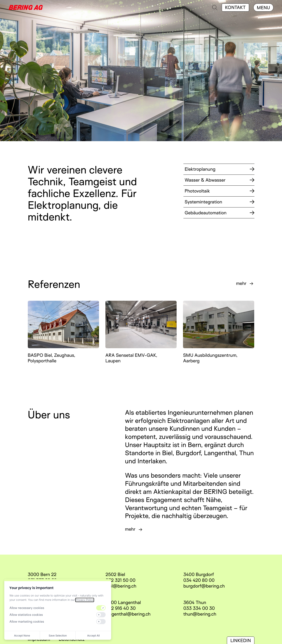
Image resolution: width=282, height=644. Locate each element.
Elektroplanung (220, 169)
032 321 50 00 (121, 580)
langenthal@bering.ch (128, 614)
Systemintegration (220, 202)
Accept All (94, 636)
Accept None (22, 636)
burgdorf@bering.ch (204, 586)
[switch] (101, 608)
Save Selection (58, 636)
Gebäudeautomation (220, 213)
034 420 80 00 (199, 580)
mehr (241, 283)
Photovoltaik (220, 191)
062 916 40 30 (121, 608)
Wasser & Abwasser (220, 180)
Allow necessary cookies (27, 608)
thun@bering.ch (200, 614)
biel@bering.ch (121, 586)
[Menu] (263, 7)
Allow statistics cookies (26, 615)
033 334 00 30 (199, 608)
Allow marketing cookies (27, 622)
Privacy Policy (85, 600)
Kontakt (235, 7)
